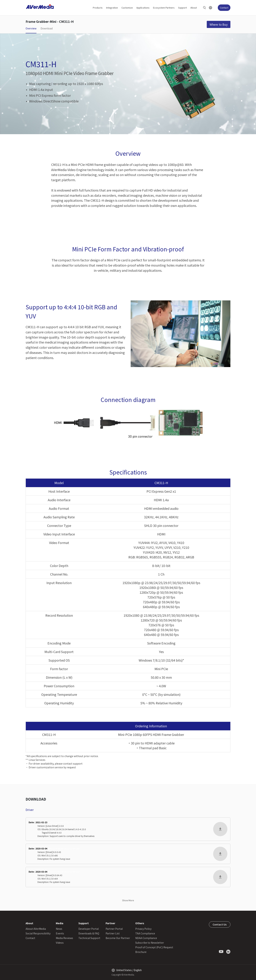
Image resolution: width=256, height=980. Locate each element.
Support (182, 8)
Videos (60, 943)
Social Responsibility (38, 933)
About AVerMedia (36, 929)
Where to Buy (219, 24)
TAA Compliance (145, 933)
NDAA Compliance (146, 938)
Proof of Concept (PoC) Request (154, 947)
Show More (128, 900)
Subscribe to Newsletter (150, 943)
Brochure (141, 952)
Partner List (113, 933)
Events (60, 933)
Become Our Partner (118, 938)
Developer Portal (89, 929)
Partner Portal (114, 929)
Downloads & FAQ (89, 933)
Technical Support (89, 938)
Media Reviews (64, 938)
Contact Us (220, 924)
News (59, 929)
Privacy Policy (143, 929)
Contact (224, 8)
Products (98, 8)
